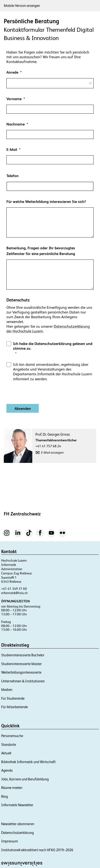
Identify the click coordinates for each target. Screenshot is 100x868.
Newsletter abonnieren (18, 824)
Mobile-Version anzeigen (22, 6)
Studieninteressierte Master (21, 664)
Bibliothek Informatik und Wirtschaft (28, 762)
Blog (5, 796)
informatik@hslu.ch (14, 593)
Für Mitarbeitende (14, 707)
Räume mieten (12, 788)
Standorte (9, 745)
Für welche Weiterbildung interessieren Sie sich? (46, 202)
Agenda (7, 770)
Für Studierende (13, 698)
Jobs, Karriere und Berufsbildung (25, 779)
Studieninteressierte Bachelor (23, 655)
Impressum (10, 841)
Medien (7, 690)
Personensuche (12, 736)
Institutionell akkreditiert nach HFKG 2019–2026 (37, 850)
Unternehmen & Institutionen (23, 681)
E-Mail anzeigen (52, 452)
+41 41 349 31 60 (14, 589)
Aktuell (6, 753)
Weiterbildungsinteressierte (21, 672)
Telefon (12, 176)
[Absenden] (23, 408)
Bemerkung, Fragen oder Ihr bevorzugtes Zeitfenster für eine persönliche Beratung (41, 251)
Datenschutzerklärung (17, 833)
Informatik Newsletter (17, 805)
